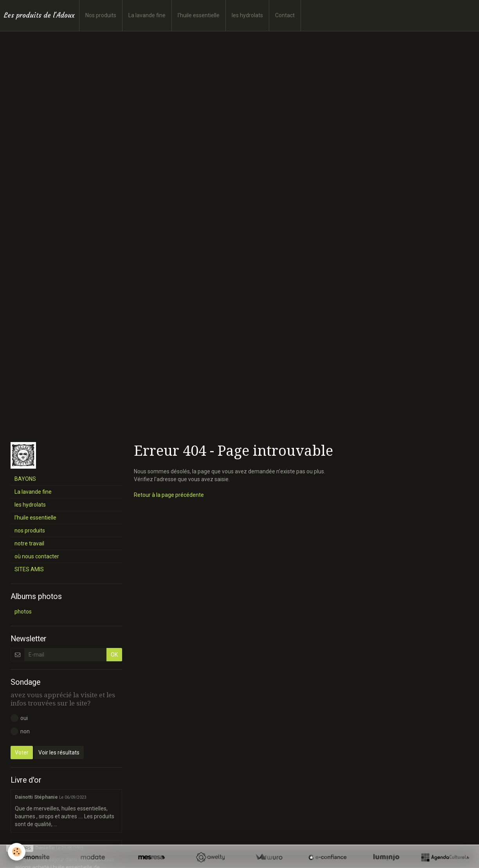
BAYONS (25, 479)
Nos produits (101, 15)
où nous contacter (37, 556)
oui (19, 718)
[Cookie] (17, 852)
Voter (22, 753)
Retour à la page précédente (169, 495)
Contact (285, 15)
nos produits (30, 531)
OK (114, 655)
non (20, 731)
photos (23, 612)
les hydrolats (247, 15)
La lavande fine (147, 15)
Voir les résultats (59, 753)
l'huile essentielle (199, 15)
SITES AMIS (29, 569)
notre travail (29, 543)
